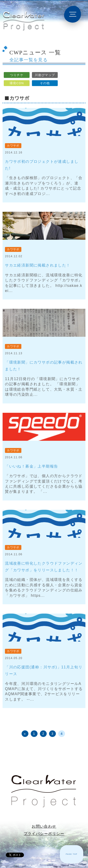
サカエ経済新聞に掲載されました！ (38, 265)
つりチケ (17, 75)
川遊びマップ (45, 75)
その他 (45, 83)
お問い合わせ (44, 826)
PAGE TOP (72, 854)
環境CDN (17, 83)
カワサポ (13, 146)
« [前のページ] (25, 734)
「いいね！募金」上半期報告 (31, 466)
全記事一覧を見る (29, 60)
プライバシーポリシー (44, 834)
